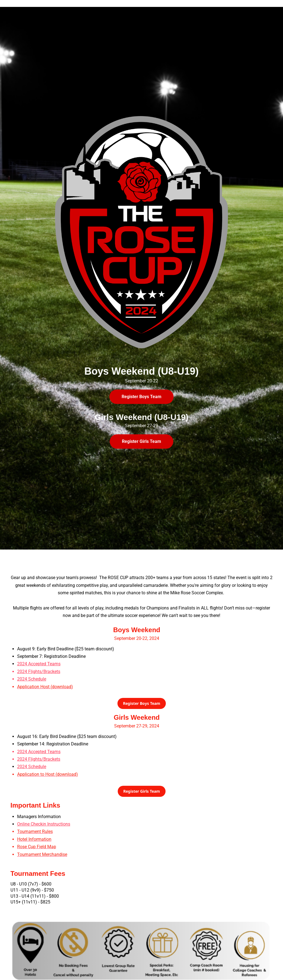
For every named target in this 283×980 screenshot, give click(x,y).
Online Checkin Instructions (44, 824)
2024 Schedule (32, 767)
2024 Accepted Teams (39, 664)
